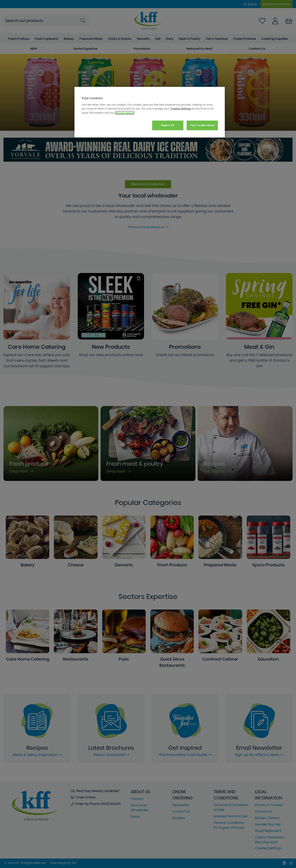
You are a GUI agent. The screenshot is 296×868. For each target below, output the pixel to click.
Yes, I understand (202, 125)
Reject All (168, 125)
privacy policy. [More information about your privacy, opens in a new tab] (125, 113)
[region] (150, 112)
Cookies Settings (181, 109)
